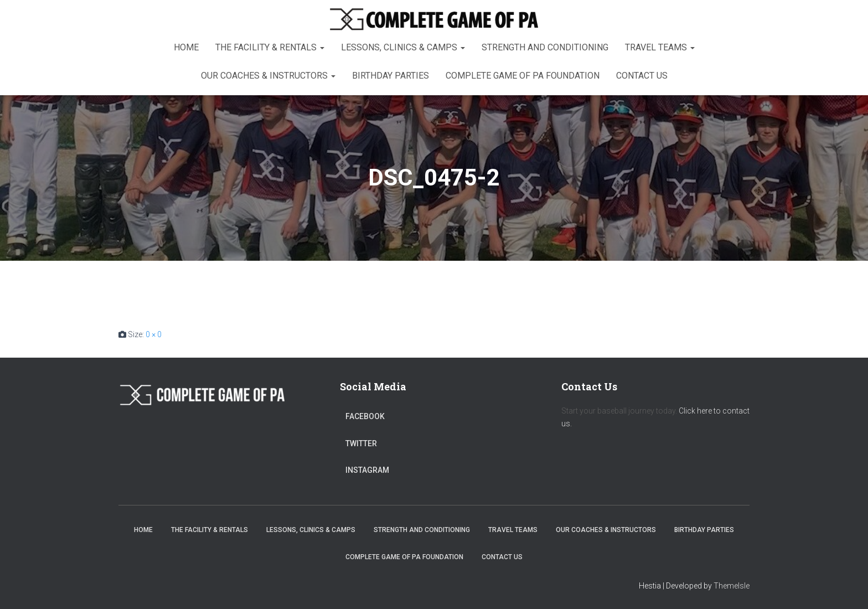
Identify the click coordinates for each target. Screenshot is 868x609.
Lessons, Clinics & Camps (403, 47)
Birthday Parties (391, 76)
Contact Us (642, 76)
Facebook (365, 416)
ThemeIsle (732, 586)
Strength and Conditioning (545, 47)
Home (186, 47)
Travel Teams (660, 47)
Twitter (361, 443)
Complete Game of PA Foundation (523, 76)
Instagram (367, 470)
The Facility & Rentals (270, 47)
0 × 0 (154, 334)
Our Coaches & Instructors (268, 76)
